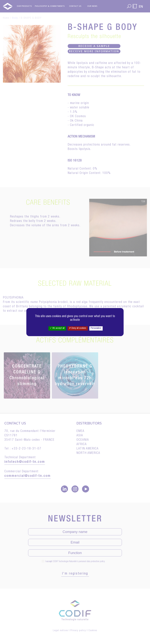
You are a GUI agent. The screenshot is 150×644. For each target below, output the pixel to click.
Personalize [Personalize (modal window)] (96, 328)
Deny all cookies (78, 328)
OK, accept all (57, 328)
